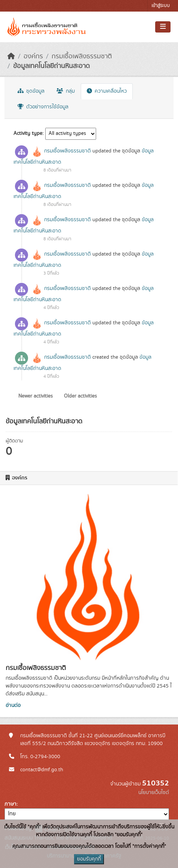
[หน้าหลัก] (11, 56)
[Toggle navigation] (163, 27)
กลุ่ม (66, 91)
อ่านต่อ (13, 705)
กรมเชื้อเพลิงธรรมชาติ (82, 56)
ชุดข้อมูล (31, 91)
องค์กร (33, 56)
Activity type (28, 133)
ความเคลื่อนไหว (107, 91)
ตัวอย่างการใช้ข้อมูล (43, 107)
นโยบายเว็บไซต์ (154, 793)
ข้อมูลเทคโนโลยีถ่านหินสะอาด (51, 66)
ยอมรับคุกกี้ (89, 859)
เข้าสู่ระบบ (161, 6)
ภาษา (10, 804)
